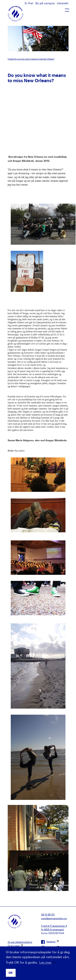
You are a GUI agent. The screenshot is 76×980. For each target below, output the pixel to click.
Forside (11, 59)
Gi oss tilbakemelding (20, 942)
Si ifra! (29, 3)
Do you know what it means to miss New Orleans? (34, 59)
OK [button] (11, 973)
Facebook (48, 942)
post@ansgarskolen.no (54, 918)
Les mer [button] (45, 962)
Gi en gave (14, 946)
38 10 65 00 (48, 914)
